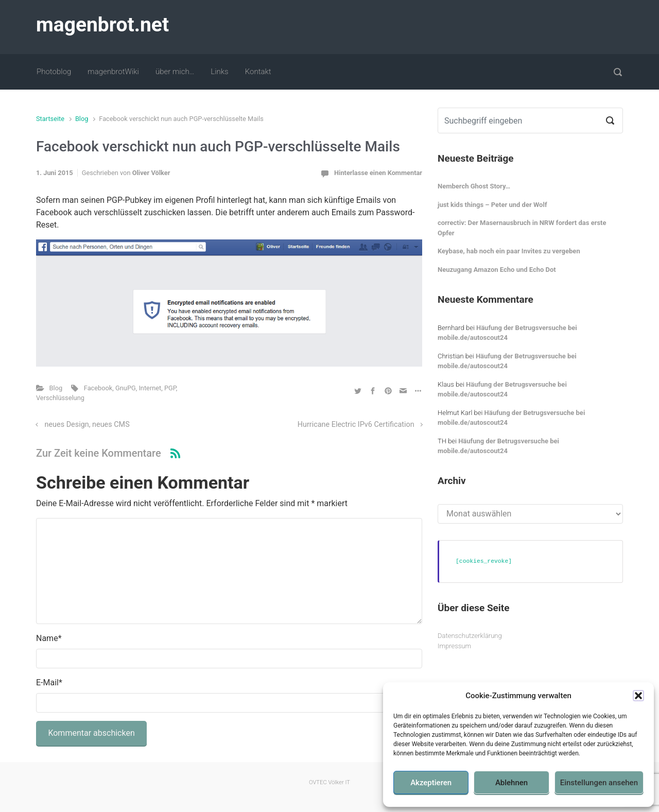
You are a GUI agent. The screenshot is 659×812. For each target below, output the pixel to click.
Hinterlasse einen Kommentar (378, 173)
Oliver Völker (151, 173)
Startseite (50, 119)
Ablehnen (511, 783)
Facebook (98, 388)
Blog (82, 119)
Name (49, 638)
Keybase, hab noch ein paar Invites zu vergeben (509, 251)
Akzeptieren (431, 783)
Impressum (454, 646)
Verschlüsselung (60, 398)
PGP (170, 388)
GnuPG (126, 388)
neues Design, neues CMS (87, 425)
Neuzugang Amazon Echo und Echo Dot (497, 270)
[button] (638, 696)
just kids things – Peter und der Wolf (492, 205)
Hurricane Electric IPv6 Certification (356, 425)
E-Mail (49, 683)
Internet (150, 388)
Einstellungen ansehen (599, 783)
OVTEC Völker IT (329, 782)
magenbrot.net (102, 25)
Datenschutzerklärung (470, 636)
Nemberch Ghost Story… (474, 186)
